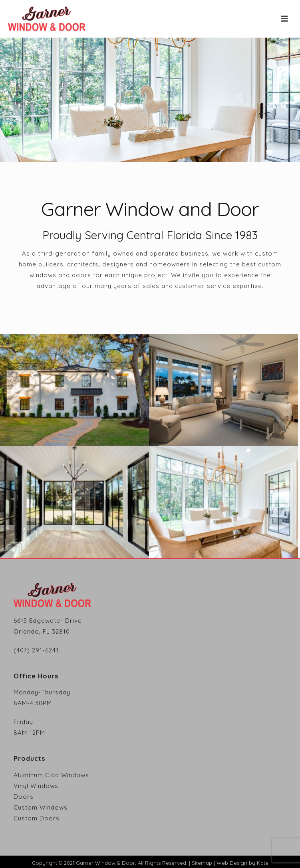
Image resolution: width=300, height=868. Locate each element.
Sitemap (202, 863)
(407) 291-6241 (36, 650)
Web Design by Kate (242, 863)
